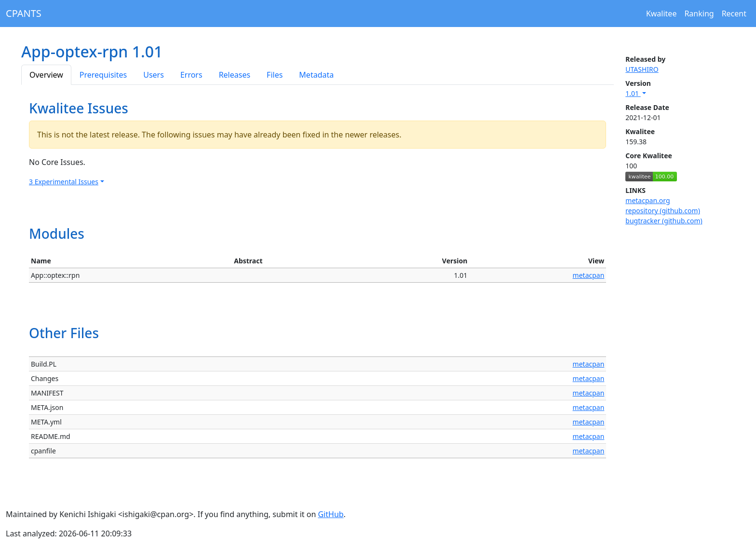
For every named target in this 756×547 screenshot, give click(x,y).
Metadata (316, 75)
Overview (46, 75)
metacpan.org (648, 200)
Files (275, 75)
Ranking (699, 14)
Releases (235, 75)
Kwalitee (661, 14)
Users (154, 75)
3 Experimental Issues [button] (64, 182)
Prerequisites (103, 75)
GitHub (331, 514)
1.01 (633, 93)
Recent (734, 14)
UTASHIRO (642, 69)
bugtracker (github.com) (664, 221)
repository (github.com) (663, 211)
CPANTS (24, 13)
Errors (191, 75)
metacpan (589, 275)
